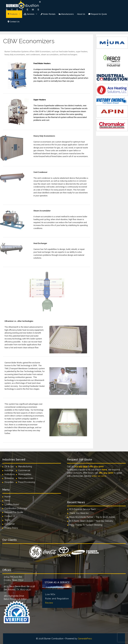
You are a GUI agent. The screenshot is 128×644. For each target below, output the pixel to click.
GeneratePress (85, 639)
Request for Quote (98, 14)
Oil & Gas (9, 466)
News (7, 500)
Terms (8, 520)
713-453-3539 (81, 466)
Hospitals (9, 482)
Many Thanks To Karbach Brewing (86, 525)
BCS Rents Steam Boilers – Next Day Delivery (91, 521)
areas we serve (99, 476)
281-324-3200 (96, 466)
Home (8, 497)
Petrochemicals (26, 478)
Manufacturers (66, 14)
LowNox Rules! (12, 504)
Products (15, 14)
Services (31, 14)
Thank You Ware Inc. (79, 513)
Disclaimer (10, 524)
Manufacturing (25, 466)
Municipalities (25, 474)
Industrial (9, 470)
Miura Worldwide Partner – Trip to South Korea (92, 517)
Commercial (24, 470)
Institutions (10, 474)
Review (49, 603)
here (104, 470)
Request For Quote (14, 512)
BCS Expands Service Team (83, 509)
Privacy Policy (11, 528)
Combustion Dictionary (16, 508)
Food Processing (27, 482)
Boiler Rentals (48, 14)
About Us (81, 14)
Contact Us (14, 22)
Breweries (9, 478)
